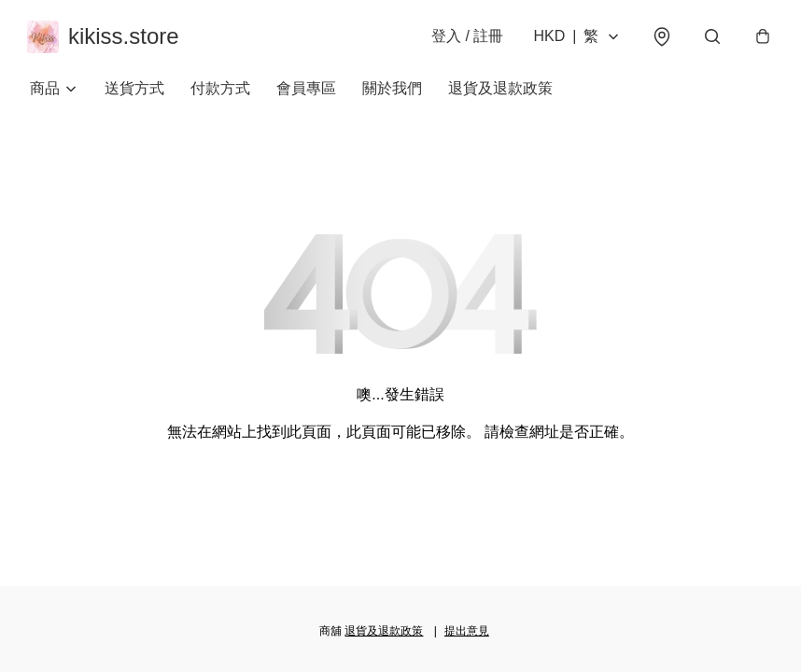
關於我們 (392, 93)
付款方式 (220, 93)
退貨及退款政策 (500, 93)
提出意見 (467, 631)
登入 (464, 39)
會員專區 (306, 93)
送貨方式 (134, 93)
